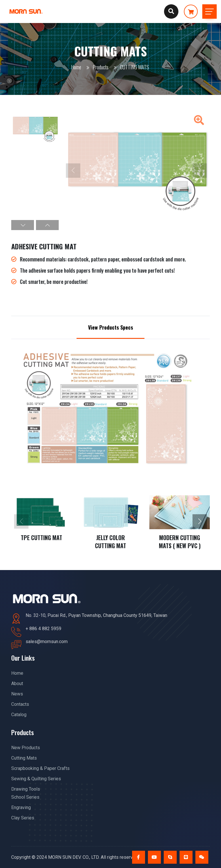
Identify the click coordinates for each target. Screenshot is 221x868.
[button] (23, 225)
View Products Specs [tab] (110, 327)
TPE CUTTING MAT (41, 538)
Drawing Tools (26, 789)
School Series (25, 797)
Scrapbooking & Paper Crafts (40, 768)
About (17, 683)
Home (76, 67)
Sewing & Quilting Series (36, 779)
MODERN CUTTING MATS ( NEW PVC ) (180, 542)
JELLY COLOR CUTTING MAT (110, 542)
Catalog (19, 715)
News (17, 694)
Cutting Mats (24, 758)
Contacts (20, 704)
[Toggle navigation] (209, 12)
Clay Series (23, 818)
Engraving (21, 807)
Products (101, 67)
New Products (26, 748)
